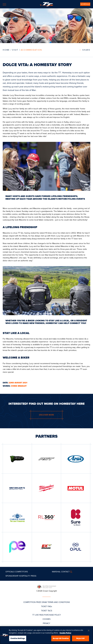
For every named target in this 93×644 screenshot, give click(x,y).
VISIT (15, 50)
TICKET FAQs (47, 606)
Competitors (21, 572)
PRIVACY (46, 623)
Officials (10, 572)
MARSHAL (56, 572)
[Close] (89, 632)
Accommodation (31, 50)
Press (33, 576)
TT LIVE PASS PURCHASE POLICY (47, 615)
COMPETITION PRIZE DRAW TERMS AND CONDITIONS (47, 602)
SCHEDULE (85, 4)
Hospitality (24, 576)
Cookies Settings (18, 640)
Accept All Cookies (61, 640)
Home (6, 50)
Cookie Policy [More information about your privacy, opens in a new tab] (65, 634)
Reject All (80, 640)
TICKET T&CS (47, 611)
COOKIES (46, 619)
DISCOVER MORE (46, 415)
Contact (65, 572)
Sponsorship (12, 576)
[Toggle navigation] (4, 4)
